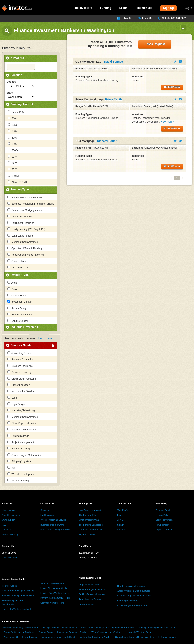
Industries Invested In (25, 327)
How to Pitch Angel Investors (131, 586)
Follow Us (127, 18)
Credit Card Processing (22, 379)
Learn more (45, 338)
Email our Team (10, 558)
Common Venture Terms (52, 603)
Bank (12, 289)
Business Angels (87, 604)
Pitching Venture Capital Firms (55, 598)
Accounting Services (20, 353)
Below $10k (16, 112)
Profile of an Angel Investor (92, 594)
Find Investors (82, 8)
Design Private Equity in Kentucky (60, 628)
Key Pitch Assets (87, 534)
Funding (106, 8)
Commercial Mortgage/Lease (25, 210)
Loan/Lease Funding (21, 236)
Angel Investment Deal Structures (134, 591)
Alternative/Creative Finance (25, 197)
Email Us (147, 18)
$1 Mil (13, 157)
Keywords (17, 58)
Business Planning (19, 372)
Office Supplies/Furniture (23, 423)
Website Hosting (18, 480)
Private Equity (17, 308)
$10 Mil (14, 176)
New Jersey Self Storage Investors (21, 637)
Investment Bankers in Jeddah (72, 632)
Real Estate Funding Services (55, 530)
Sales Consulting (18, 448)
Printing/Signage (18, 436)
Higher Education (19, 385)
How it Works (9, 510)
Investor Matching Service (53, 520)
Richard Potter (107, 141)
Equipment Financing (21, 223)
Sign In (121, 525)
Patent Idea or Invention (22, 429)
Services (45, 510)
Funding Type (20, 189)
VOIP (12, 468)
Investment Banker (20, 302)
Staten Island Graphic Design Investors (134, 637)
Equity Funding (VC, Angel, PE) (26, 229)
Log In (188, 8)
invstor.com (18, 8)
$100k (13, 144)
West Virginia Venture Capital (106, 632)
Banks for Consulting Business (19, 632)
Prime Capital (114, 99)
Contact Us (7, 530)
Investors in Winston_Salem (138, 632)
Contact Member (180, 62)
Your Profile (123, 510)
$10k (12, 118)
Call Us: (174, 18)
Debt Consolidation (20, 216)
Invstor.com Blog (10, 534)
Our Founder (8, 520)
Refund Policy (162, 525)
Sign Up (168, 8)
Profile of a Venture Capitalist (16, 609)
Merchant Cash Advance (23, 242)
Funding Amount (22, 104)
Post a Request (155, 44)
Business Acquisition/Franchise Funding (31, 204)
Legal (12, 398)
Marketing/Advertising (21, 410)
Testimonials (144, 8)
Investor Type (20, 275)
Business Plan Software (52, 525)
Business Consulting (20, 359)
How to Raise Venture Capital (55, 593)
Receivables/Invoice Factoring (26, 255)
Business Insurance (20, 366)
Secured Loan (17, 261)
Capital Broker (17, 295)
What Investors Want (89, 520)
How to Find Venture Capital (54, 588)
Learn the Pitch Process (91, 530)
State (10, 93)
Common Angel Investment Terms (134, 596)
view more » (168, 122)
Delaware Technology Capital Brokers (21, 628)
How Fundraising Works (91, 510)
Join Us (121, 520)
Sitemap (121, 530)
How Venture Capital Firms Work (18, 595)
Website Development (21, 474)
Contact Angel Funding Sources (133, 605)
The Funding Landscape (91, 525)
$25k (12, 125)
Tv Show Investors (167, 637)
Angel (12, 283)
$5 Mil (13, 169)
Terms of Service (164, 510)
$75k (12, 137)
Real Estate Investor (20, 314)
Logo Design (16, 404)
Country (11, 82)
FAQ (4, 525)
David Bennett (114, 62)
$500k (13, 150)
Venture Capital (18, 321)
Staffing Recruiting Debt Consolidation (157, 628)
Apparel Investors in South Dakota (59, 637)
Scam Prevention (164, 520)
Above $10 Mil (17, 182)
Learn (123, 8)
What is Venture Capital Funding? (19, 591)
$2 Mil (13, 163)
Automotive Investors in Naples (96, 637)
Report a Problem (164, 530)
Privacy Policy (162, 515)
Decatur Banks (46, 632)
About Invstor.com (11, 515)
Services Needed (22, 345)
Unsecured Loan (18, 267)
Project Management (21, 442)
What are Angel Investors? (92, 589)
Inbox (120, 515)
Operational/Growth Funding (25, 248)
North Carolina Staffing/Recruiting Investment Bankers (108, 628)
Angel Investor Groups (90, 599)
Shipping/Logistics (19, 461)
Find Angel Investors (127, 601)
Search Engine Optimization (24, 455)
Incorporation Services (22, 391)
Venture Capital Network (52, 583)
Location (16, 75)
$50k (12, 131)
